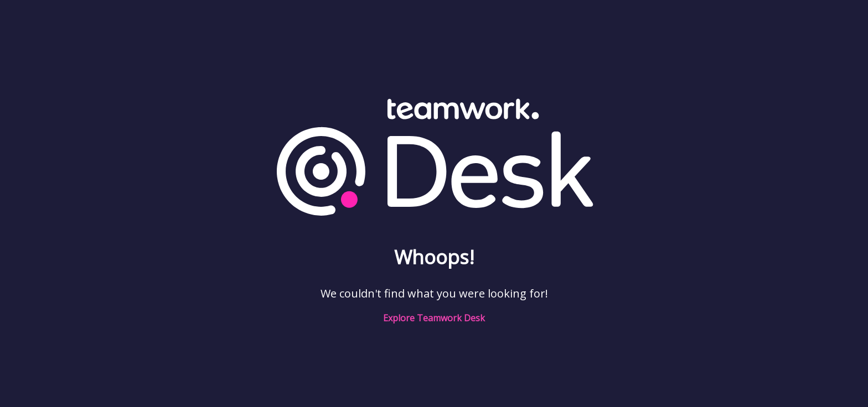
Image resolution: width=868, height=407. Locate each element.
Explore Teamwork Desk (434, 318)
